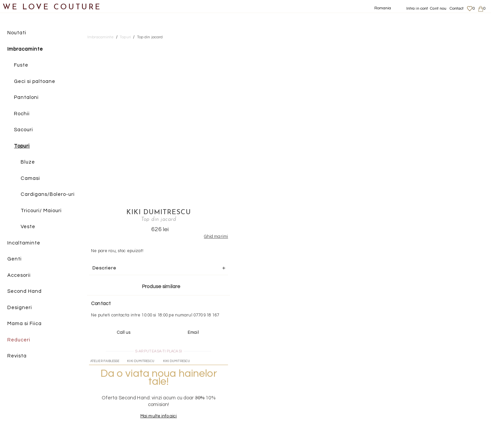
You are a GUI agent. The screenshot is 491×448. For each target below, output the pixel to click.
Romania (383, 8)
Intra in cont (417, 8)
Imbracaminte (25, 49)
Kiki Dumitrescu (411, 46)
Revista (17, 356)
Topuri (22, 146)
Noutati (17, 33)
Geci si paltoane (35, 81)
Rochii (22, 114)
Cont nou (438, 8)
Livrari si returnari (421, 387)
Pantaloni (26, 97)
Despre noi (414, 381)
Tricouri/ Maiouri (41, 211)
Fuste (21, 65)
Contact (457, 8)
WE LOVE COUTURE (52, 7)
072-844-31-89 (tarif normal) (287, 330)
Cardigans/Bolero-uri (48, 194)
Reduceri (19, 340)
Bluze (28, 162)
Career (410, 413)
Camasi (30, 178)
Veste (28, 227)
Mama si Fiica (24, 324)
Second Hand (24, 291)
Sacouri (23, 130)
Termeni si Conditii (421, 407)
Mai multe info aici (410, 262)
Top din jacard (150, 37)
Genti (14, 259)
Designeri (20, 308)
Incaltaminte (24, 243)
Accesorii (19, 275)
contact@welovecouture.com (423, 330)
